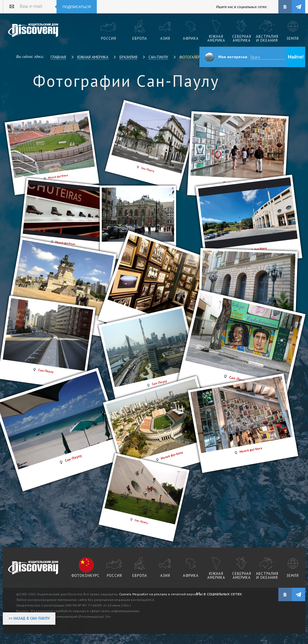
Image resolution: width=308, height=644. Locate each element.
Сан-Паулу (158, 57)
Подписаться (77, 7)
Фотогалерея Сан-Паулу (202, 57)
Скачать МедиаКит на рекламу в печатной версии (159, 594)
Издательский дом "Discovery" (33, 30)
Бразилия (128, 57)
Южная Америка (93, 57)
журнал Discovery (33, 568)
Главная (58, 57)
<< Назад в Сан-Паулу (29, 618)
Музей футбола (251, 450)
